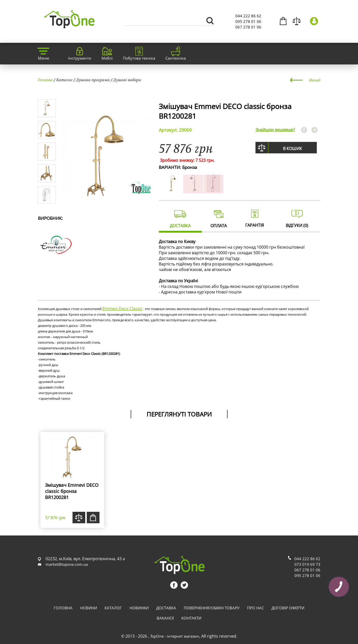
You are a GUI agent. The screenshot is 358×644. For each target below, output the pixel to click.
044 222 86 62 (248, 16)
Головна (45, 80)
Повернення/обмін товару (212, 608)
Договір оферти (288, 608)
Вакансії (165, 618)
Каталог (64, 80)
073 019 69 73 (307, 564)
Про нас (255, 608)
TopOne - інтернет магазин (175, 636)
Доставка (166, 608)
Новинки (139, 608)
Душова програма (93, 80)
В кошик (292, 149)
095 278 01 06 (248, 21)
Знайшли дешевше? (275, 130)
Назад (315, 80)
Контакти (191, 618)
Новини (89, 608)
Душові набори (127, 80)
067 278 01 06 (248, 27)
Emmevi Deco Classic (122, 308)
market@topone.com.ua (67, 564)
